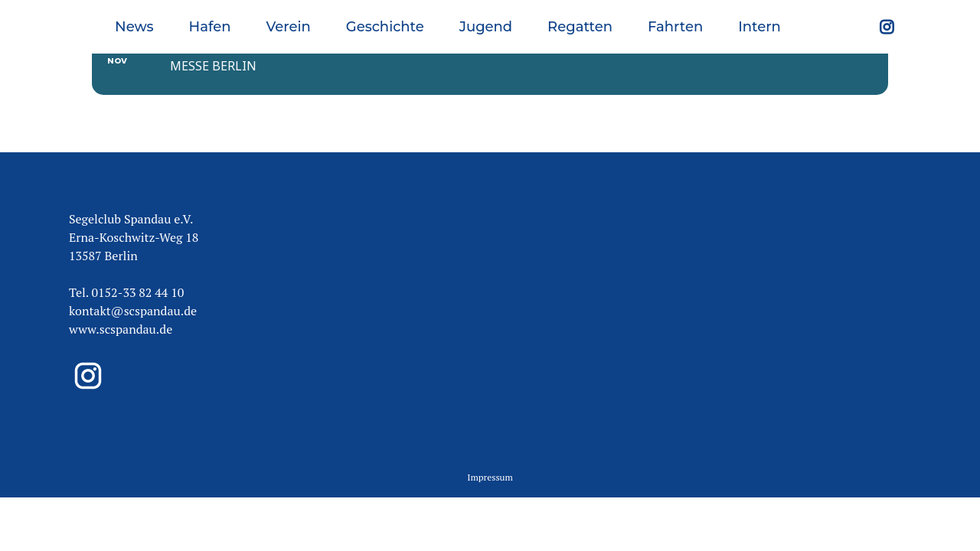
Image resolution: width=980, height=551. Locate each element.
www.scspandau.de (121, 308)
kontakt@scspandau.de (133, 290)
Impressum (490, 456)
